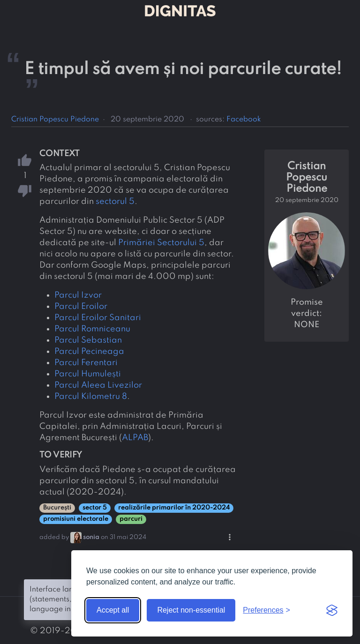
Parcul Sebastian (88, 340)
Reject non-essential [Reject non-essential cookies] (191, 610)
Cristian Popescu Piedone (55, 120)
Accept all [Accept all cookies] (113, 610)
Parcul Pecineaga (89, 352)
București (57, 508)
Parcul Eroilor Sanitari (98, 318)
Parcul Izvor (78, 295)
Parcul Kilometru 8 (91, 397)
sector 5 (95, 508)
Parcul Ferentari (86, 363)
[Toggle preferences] (266, 610)
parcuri (131, 519)
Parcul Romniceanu (92, 329)
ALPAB (135, 438)
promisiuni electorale (76, 519)
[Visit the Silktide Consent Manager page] (332, 610)
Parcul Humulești (88, 374)
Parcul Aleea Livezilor (98, 385)
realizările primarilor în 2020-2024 (174, 508)
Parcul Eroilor (81, 307)
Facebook (244, 120)
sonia (91, 537)
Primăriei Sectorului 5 (161, 243)
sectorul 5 (115, 202)
